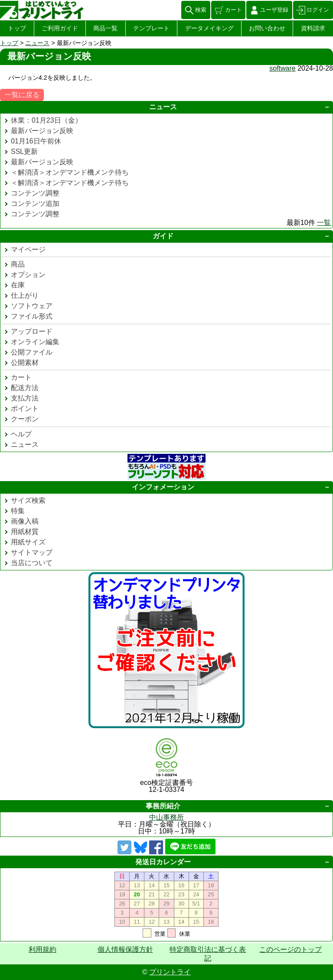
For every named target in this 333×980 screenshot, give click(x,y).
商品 (18, 264)
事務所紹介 (163, 806)
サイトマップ (32, 552)
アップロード (32, 331)
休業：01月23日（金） (46, 120)
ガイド (163, 236)
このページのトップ (291, 949)
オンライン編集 (35, 342)
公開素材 (25, 363)
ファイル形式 (32, 316)
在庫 (18, 285)
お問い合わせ (267, 28)
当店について (32, 563)
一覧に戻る (22, 95)
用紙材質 (25, 532)
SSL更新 (24, 151)
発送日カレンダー (163, 862)
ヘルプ (21, 434)
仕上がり (25, 295)
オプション (28, 275)
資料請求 (313, 28)
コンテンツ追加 (35, 203)
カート (233, 10)
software (282, 68)
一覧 (324, 223)
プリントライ (170, 972)
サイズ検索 (28, 500)
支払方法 (25, 398)
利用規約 (42, 949)
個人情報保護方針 (125, 949)
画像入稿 (25, 521)
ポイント (25, 409)
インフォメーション (163, 487)
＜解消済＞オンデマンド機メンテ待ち (70, 172)
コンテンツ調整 (35, 193)
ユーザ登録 (274, 10)
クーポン (25, 419)
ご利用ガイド (60, 28)
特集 (18, 511)
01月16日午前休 (36, 141)
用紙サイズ (28, 542)
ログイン (318, 10)
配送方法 (25, 388)
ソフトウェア (32, 306)
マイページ (28, 249)
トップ (17, 28)
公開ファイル (32, 352)
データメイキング (209, 28)
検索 (201, 10)
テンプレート (151, 28)
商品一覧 (105, 28)
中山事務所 (166, 817)
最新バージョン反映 (42, 131)
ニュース (37, 43)
